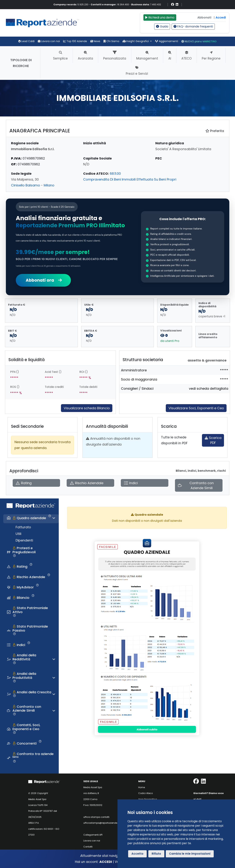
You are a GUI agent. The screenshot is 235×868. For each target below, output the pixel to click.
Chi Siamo (111, 41)
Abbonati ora (43, 280)
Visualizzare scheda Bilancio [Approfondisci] (87, 408)
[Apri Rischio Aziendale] (90, 483)
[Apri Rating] (36, 483)
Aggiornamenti (167, 41)
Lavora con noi (49, 41)
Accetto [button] (137, 854)
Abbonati (204, 17)
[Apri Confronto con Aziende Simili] (199, 485)
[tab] (31, 519)
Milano (49, 185)
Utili (18, 534)
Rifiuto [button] (156, 854)
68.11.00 (115, 174)
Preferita (215, 131)
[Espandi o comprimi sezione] (54, 518)
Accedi (221, 17)
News (95, 41)
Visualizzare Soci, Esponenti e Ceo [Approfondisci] (196, 408)
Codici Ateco (145, 793)
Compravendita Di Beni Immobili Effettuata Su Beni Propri (130, 179)
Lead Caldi (26, 41)
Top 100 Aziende (75, 41)
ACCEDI (106, 862)
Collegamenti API (93, 835)
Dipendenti (24, 540)
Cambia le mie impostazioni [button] (190, 854)
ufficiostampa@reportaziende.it (101, 823)
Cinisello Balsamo (26, 185)
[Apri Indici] (145, 483)
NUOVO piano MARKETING (199, 41)
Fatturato (23, 527)
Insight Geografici (136, 41)
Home (142, 787)
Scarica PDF (213, 440)
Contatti (88, 847)
